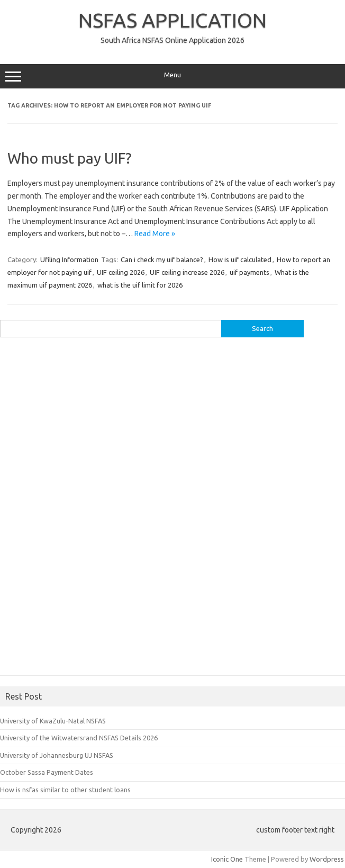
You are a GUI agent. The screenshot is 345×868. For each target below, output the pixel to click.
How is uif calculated (240, 259)
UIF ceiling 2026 (121, 272)
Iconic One (227, 859)
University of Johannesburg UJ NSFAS (57, 755)
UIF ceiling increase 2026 (187, 272)
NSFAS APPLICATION (173, 20)
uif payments (249, 272)
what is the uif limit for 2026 (140, 285)
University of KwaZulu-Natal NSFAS (53, 721)
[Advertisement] (79, 510)
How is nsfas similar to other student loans (65, 790)
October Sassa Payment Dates (47, 772)
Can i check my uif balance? (162, 259)
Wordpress (327, 859)
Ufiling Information (69, 259)
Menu (173, 76)
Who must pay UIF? (69, 158)
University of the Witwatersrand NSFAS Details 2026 (79, 738)
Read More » (155, 234)
